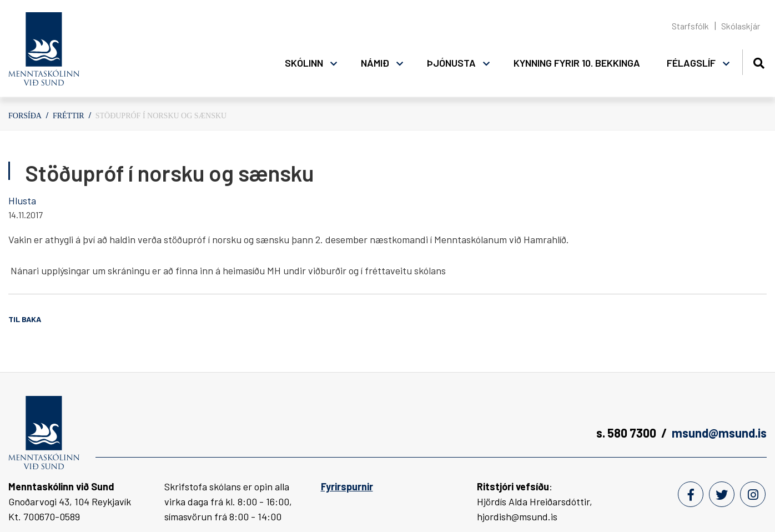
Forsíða (25, 116)
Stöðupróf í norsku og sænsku (161, 116)
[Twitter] (722, 494)
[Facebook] (691, 494)
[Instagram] (753, 494)
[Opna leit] (759, 61)
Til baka (25, 319)
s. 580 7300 (626, 433)
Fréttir (69, 116)
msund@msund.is (719, 433)
